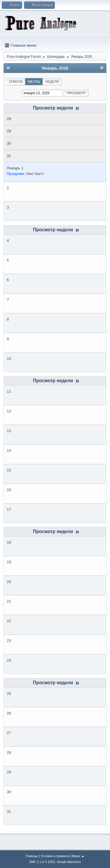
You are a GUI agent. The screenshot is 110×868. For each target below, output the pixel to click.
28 (9, 119)
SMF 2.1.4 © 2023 (42, 862)
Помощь (32, 856)
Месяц (34, 82)
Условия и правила (55, 856)
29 (9, 131)
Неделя (52, 82)
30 (9, 143)
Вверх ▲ (78, 856)
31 (9, 156)
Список (16, 82)
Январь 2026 (55, 68)
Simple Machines (69, 862)
